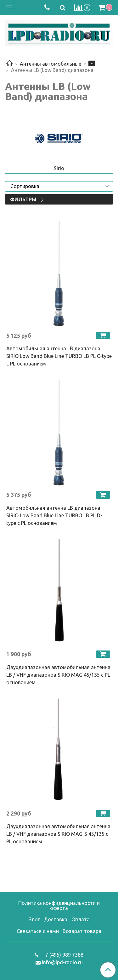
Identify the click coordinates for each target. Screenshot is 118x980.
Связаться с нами (38, 931)
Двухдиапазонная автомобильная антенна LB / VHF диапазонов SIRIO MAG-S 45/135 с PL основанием (58, 834)
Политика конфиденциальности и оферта (59, 906)
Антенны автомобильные (51, 64)
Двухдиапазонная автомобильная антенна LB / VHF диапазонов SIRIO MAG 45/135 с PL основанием (58, 675)
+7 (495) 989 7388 (62, 955)
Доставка (56, 919)
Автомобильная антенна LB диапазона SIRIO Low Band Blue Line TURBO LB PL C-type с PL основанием (59, 356)
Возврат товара (82, 931)
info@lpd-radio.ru (62, 962)
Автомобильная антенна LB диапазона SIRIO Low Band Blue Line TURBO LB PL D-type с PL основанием (54, 515)
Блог (34, 919)
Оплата (81, 919)
